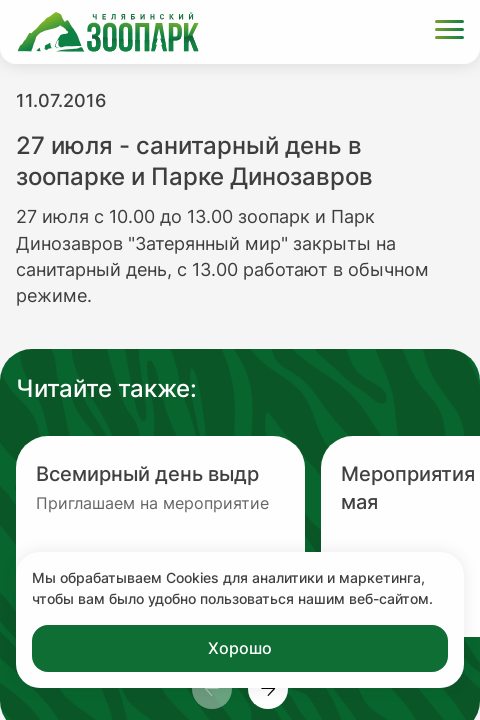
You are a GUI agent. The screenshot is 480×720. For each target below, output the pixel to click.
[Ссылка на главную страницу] (108, 32)
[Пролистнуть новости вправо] (268, 689)
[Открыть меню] (449, 32)
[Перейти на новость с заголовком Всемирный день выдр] (160, 536)
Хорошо (240, 648)
